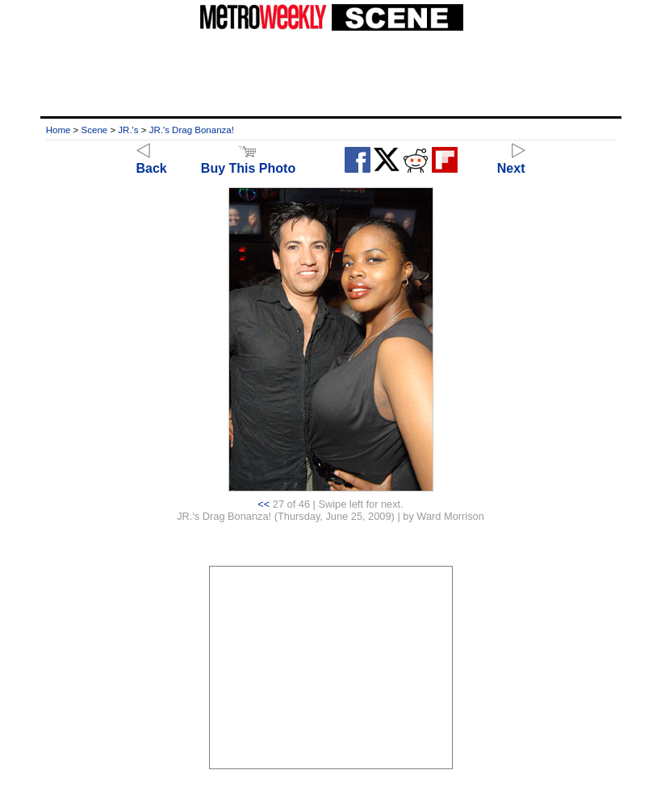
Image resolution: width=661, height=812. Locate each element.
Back (152, 161)
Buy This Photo (248, 161)
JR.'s (128, 130)
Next (511, 161)
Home (59, 130)
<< (264, 504)
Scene (95, 130)
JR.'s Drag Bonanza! (192, 130)
